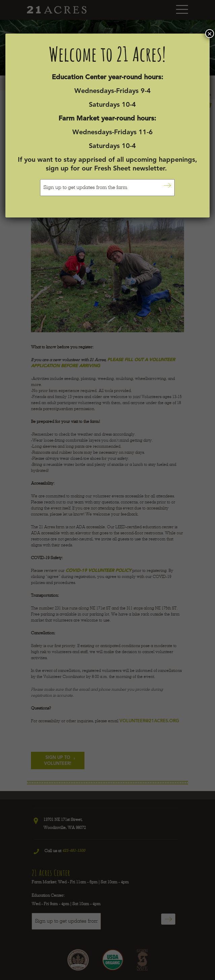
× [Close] (210, 34)
